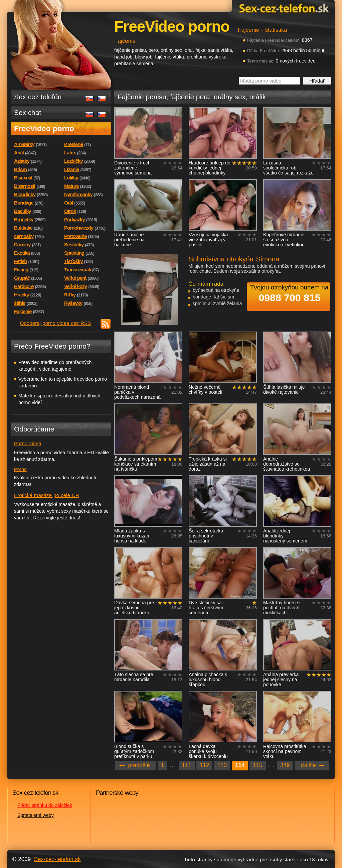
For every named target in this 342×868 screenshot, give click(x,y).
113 (222, 765)
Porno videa (28, 443)
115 (258, 765)
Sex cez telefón (38, 97)
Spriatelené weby (36, 815)
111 (187, 765)
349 (285, 765)
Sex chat (28, 112)
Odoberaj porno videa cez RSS (56, 323)
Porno (20, 469)
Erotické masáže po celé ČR (47, 495)
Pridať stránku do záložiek (45, 805)
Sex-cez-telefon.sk (283, 8)
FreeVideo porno (44, 128)
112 (204, 765)
